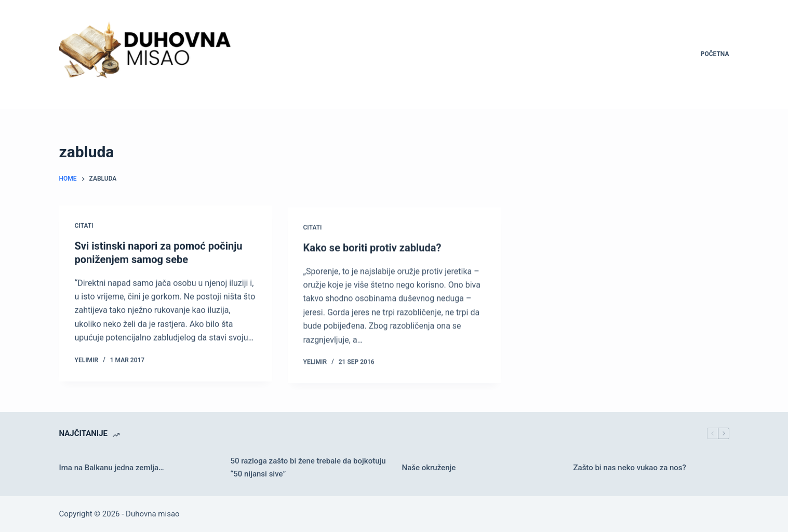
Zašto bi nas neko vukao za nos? (630, 468)
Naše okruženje (429, 468)
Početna (715, 54)
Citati (84, 226)
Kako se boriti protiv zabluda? (372, 249)
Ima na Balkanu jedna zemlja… (112, 468)
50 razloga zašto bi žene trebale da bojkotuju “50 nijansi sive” (308, 467)
